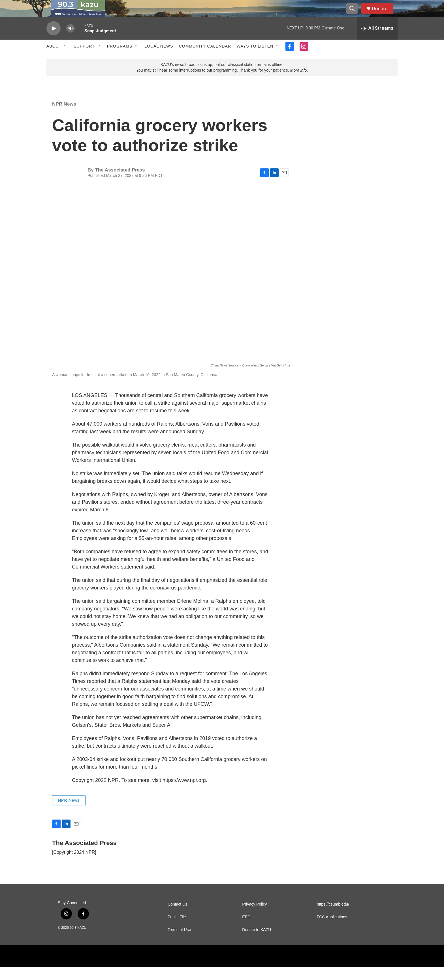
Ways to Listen (255, 59)
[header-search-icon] (355, 15)
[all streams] (377, 41)
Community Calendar (205, 59)
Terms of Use (179, 943)
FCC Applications (332, 930)
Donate (383, 15)
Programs (120, 59)
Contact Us (177, 917)
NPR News (64, 117)
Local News (159, 59)
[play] (54, 41)
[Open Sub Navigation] (66, 59)
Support (84, 59)
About (54, 59)
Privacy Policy (254, 917)
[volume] (71, 41)
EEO (246, 930)
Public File (177, 930)
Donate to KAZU (257, 943)
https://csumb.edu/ (333, 917)
